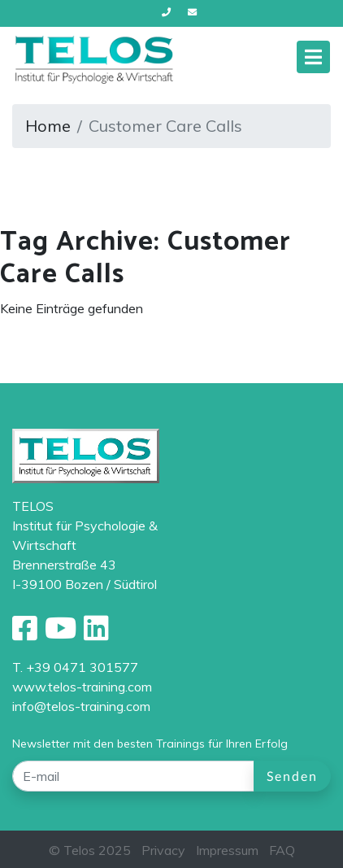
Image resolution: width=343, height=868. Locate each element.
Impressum (227, 850)
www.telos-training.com (82, 687)
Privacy (163, 850)
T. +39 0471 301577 (75, 667)
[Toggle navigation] (313, 57)
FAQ (282, 850)
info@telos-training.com (81, 706)
